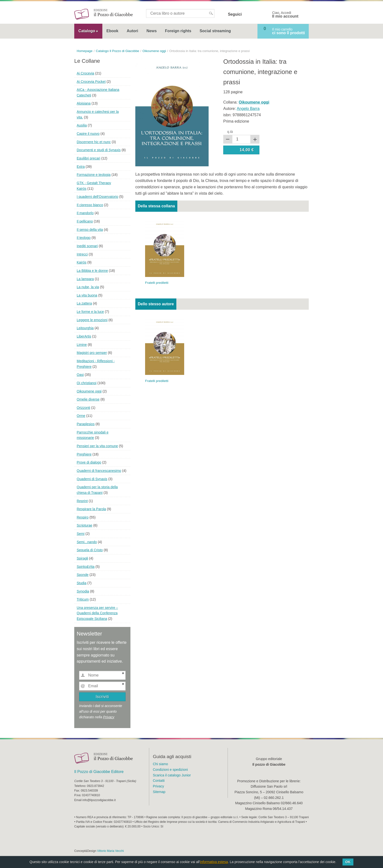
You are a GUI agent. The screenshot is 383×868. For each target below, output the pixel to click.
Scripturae (85, 525)
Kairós (82, 262)
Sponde (83, 575)
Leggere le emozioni (92, 320)
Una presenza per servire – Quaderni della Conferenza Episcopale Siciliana (97, 613)
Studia (82, 583)
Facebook (249, 14)
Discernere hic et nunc (94, 142)
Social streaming (215, 31)
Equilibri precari (88, 158)
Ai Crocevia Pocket (91, 82)
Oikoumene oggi (89, 391)
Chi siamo (160, 764)
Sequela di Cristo (90, 550)
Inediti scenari (87, 246)
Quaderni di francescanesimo (99, 471)
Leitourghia (85, 328)
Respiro (83, 517)
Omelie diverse (88, 399)
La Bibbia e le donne (92, 271)
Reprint (82, 501)
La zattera (84, 303)
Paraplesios (86, 424)
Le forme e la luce (90, 312)
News (152, 31)
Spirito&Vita (86, 567)
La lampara (85, 279)
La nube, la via (88, 287)
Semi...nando (87, 542)
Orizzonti (83, 408)
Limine (82, 345)
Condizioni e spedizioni (170, 770)
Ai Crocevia (85, 73)
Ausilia (82, 125)
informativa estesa (214, 862)
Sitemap (159, 792)
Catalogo (87, 31)
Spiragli (82, 558)
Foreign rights (178, 31)
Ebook (112, 31)
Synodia (83, 591)
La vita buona (87, 295)
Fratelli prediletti (157, 283)
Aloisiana (84, 103)
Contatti (159, 781)
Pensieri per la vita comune (97, 446)
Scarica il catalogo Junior (172, 775)
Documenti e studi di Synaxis (99, 150)
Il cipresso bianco (90, 205)
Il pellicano (85, 221)
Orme (81, 416)
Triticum (83, 599)
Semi (81, 534)
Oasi (80, 375)
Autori (133, 31)
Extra (81, 167)
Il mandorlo (85, 213)
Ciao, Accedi (285, 15)
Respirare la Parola (91, 509)
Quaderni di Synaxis (92, 479)
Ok (348, 862)
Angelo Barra (248, 109)
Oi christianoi (87, 383)
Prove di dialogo (89, 462)
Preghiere (84, 454)
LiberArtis (84, 336)
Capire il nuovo (88, 134)
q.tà (230, 132)
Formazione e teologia (94, 175)
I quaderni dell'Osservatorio (97, 197)
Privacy (109, 717)
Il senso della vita (90, 230)
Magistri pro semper (92, 353)
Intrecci (82, 254)
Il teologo (84, 238)
